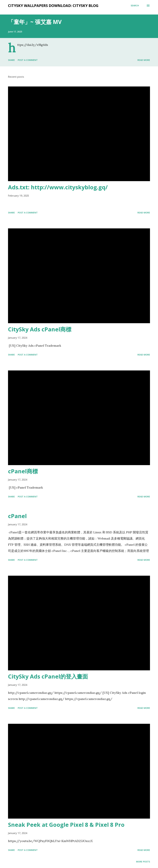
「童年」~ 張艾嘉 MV (35, 22)
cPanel (17, 516)
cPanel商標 (23, 471)
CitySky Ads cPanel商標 (40, 329)
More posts (143, 862)
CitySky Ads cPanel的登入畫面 (48, 676)
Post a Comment (28, 60)
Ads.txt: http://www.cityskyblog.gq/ (58, 187)
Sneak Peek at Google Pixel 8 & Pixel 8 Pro (66, 825)
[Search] (135, 6)
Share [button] (11, 60)
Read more (144, 60)
